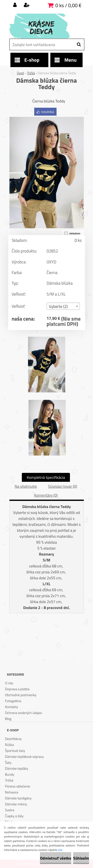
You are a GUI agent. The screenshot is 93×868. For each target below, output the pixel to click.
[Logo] (44, 26)
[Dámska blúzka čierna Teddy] (47, 119)
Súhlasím (81, 858)
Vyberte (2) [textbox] (58, 306)
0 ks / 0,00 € (68, 5)
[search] (79, 45)
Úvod (20, 73)
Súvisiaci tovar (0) (63, 486)
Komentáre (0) (46, 495)
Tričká (31, 73)
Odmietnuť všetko (56, 858)
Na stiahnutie (26, 486)
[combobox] (63, 306)
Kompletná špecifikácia (46, 477)
